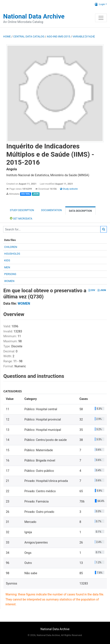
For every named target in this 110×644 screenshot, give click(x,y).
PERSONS (10, 274)
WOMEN (9, 281)
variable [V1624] (83, 36)
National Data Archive (34, 16)
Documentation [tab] (51, 210)
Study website (69, 189)
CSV (92, 290)
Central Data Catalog (29, 36)
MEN (7, 267)
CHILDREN (11, 247)
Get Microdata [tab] (21, 218)
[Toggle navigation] (101, 18)
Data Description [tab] (80, 211)
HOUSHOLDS (12, 254)
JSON (102, 290)
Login (100, 4)
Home (7, 36)
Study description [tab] (22, 210)
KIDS (7, 260)
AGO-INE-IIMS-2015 (58, 36)
